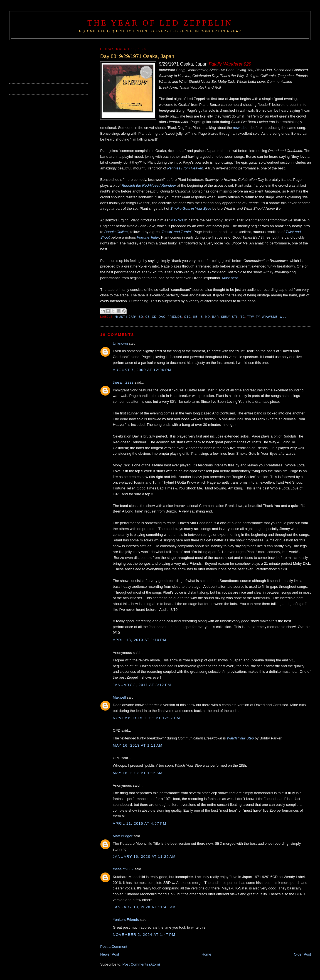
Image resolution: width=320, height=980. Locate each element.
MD (208, 317)
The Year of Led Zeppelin (160, 23)
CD (154, 317)
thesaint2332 (123, 382)
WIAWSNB (270, 317)
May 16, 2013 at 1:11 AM (138, 745)
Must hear (230, 278)
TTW (250, 317)
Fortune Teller (148, 237)
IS (201, 317)
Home (206, 954)
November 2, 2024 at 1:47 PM (144, 935)
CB (147, 317)
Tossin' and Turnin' (177, 232)
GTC (188, 317)
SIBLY (225, 317)
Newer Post (109, 954)
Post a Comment (114, 947)
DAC (162, 317)
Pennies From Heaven (185, 168)
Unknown (120, 343)
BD (141, 317)
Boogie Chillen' (116, 232)
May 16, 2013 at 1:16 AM (138, 773)
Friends (175, 317)
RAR (215, 317)
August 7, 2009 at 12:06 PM (142, 370)
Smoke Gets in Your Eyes (191, 208)
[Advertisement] (42, 68)
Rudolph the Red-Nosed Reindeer (149, 185)
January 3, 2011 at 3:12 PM (142, 685)
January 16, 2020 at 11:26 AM (144, 857)
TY (258, 317)
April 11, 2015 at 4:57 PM (139, 823)
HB (195, 317)
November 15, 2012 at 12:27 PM (146, 718)
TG (243, 317)
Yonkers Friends (126, 920)
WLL (283, 317)
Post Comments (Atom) (141, 964)
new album (242, 128)
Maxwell (119, 697)
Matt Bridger (123, 836)
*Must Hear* (125, 317)
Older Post (302, 954)
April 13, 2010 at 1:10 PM (139, 640)
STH (235, 317)
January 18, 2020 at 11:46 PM (144, 907)
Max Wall (178, 220)
